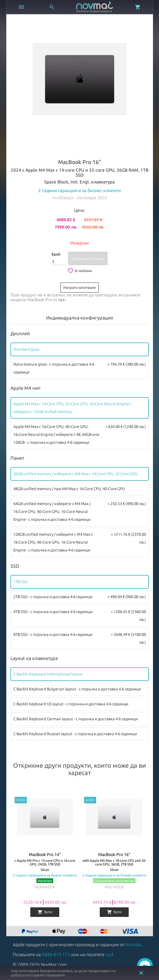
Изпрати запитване (80, 288)
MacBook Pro (40, 300)
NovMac (134, 944)
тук (62, 300)
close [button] (141, 973)
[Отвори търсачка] (52, 7)
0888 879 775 (56, 954)
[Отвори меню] (21, 7)
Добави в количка (88, 259)
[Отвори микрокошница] (138, 7)
